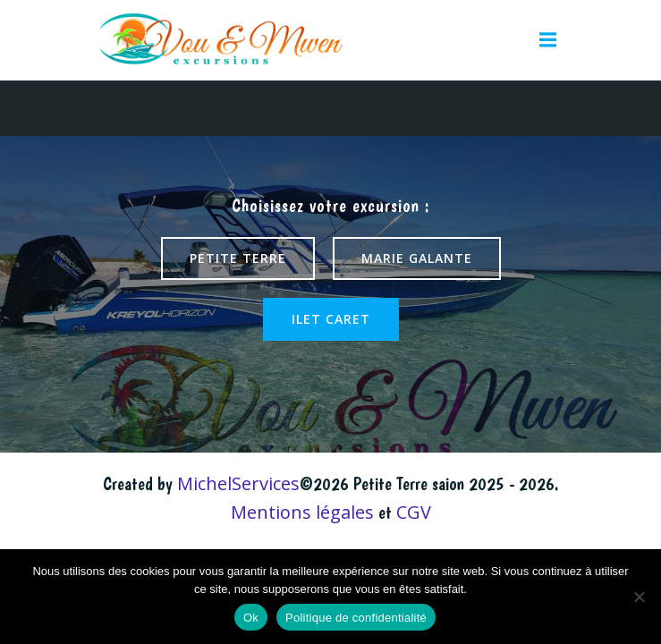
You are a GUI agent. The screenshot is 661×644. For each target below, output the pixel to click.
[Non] (639, 597)
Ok (251, 618)
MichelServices (238, 483)
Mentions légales (302, 512)
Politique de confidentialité (356, 618)
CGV (414, 512)
